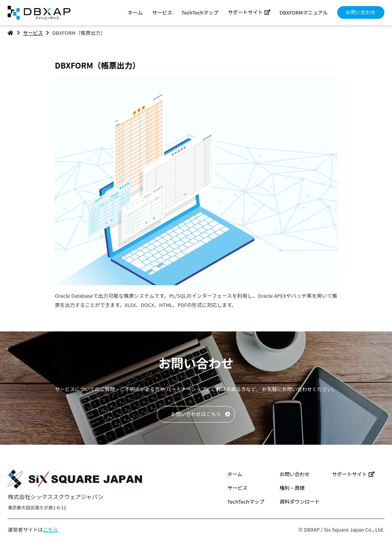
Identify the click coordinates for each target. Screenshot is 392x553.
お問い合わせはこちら (196, 414)
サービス (162, 12)
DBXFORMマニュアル (304, 12)
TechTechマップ (200, 12)
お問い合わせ (361, 12)
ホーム (135, 12)
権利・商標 (292, 488)
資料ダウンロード (300, 502)
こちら (50, 529)
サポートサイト (245, 12)
